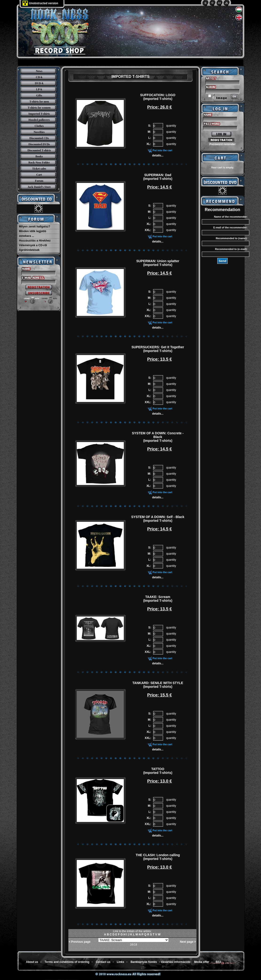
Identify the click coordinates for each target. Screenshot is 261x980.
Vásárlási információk (175, 962)
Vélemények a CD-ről (33, 245)
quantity (171, 126)
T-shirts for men (39, 102)
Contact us (103, 962)
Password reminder (222, 144)
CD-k (39, 77)
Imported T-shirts (39, 114)
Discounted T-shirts (39, 150)
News (39, 71)
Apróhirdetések (29, 250)
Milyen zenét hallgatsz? (35, 227)
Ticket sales (39, 169)
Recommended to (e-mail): (231, 249)
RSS (219, 962)
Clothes (39, 126)
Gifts (39, 95)
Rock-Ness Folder (39, 163)
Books (39, 156)
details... (158, 155)
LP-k (39, 89)
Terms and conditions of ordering (67, 962)
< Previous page (80, 942)
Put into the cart (163, 150)
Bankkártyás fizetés (144, 962)
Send (223, 261)
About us (32, 962)
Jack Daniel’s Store (39, 187)
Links (120, 962)
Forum (39, 181)
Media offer (202, 962)
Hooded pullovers (39, 120)
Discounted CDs (39, 138)
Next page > (188, 942)
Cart (39, 175)
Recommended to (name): (232, 238)
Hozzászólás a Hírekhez (35, 241)
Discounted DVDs (39, 144)
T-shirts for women (39, 108)
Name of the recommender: (231, 217)
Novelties (39, 132)
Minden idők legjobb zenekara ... (33, 234)
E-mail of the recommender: (230, 227)
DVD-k (39, 83)
